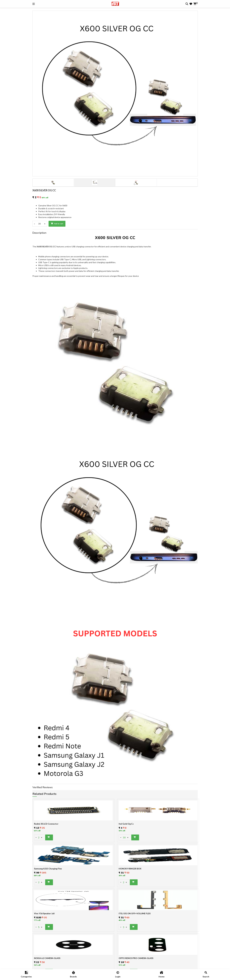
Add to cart (57, 224)
